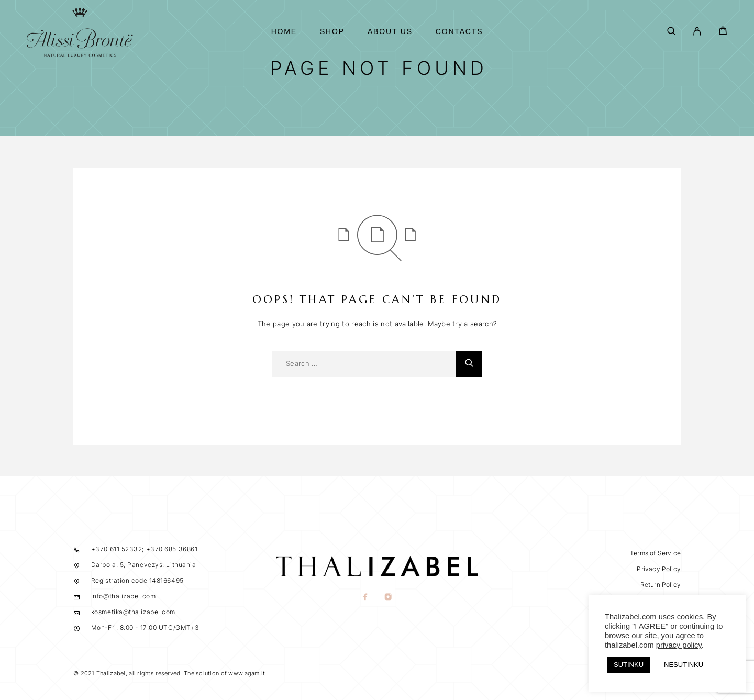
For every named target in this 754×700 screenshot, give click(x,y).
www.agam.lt (247, 673)
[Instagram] (388, 598)
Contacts (459, 32)
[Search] (672, 32)
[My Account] (697, 32)
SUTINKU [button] (629, 665)
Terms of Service (655, 553)
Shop (332, 32)
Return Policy (661, 585)
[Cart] (723, 32)
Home (284, 32)
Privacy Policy (659, 569)
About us (390, 32)
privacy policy (679, 645)
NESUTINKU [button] (684, 665)
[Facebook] (366, 598)
